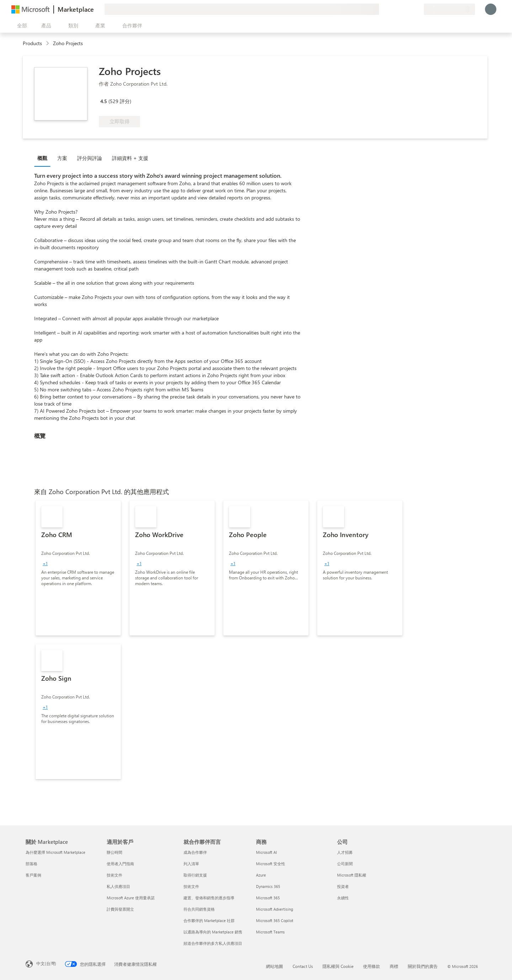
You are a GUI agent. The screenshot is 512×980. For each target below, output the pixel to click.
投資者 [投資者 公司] (343, 886)
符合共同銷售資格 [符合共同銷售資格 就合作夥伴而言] (199, 909)
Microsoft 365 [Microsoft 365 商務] (268, 898)
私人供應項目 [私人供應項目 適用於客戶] (118, 886)
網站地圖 (274, 966)
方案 (62, 158)
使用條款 (372, 966)
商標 (394, 966)
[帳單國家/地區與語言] (449, 9)
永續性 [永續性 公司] (343, 898)
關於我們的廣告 (423, 966)
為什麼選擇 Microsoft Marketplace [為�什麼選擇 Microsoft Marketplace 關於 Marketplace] (55, 852)
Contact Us (303, 966)
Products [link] (32, 43)
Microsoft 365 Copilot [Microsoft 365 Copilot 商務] (275, 920)
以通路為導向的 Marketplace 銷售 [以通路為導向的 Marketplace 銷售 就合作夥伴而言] (213, 932)
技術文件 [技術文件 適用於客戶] (114, 875)
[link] (78, 568)
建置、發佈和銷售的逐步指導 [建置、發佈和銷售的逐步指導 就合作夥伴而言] (209, 898)
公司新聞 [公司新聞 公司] (345, 864)
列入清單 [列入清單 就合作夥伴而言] (191, 864)
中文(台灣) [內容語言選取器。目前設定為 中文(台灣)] (46, 963)
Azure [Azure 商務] (261, 875)
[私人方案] (418, 9)
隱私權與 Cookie (338, 966)
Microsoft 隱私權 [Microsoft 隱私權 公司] (352, 875)
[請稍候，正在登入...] (491, 9)
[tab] (44, 158)
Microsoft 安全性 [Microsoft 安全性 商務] (271, 864)
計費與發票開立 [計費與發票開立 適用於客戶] (120, 909)
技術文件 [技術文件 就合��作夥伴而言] (191, 886)
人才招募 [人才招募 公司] (345, 852)
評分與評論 (90, 158)
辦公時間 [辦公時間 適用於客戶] (114, 852)
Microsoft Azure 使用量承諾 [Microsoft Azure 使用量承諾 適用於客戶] (131, 898)
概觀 (42, 158)
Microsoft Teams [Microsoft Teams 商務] (270, 932)
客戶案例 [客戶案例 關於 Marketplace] (33, 875)
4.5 (104, 101)
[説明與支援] (401, 9)
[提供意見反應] (393, 9)
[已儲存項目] (410, 9)
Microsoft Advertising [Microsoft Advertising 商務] (274, 909)
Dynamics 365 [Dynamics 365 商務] (268, 886)
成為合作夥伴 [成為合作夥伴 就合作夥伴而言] (195, 852)
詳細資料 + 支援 (130, 158)
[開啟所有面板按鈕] (21, 26)
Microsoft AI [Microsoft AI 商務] (266, 852)
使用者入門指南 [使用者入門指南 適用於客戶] (120, 864)
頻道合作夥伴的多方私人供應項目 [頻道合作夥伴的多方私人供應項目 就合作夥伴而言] (213, 943)
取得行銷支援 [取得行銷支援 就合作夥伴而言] (195, 875)
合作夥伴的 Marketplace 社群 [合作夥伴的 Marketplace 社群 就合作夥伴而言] (209, 920)
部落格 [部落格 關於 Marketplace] (31, 864)
